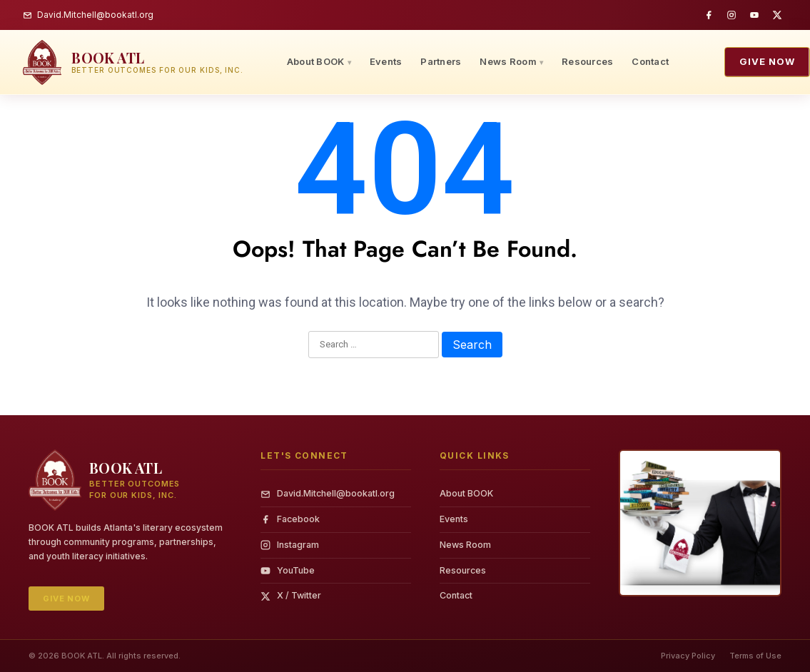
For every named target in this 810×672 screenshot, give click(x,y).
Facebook (290, 519)
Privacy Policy (688, 656)
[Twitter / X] (777, 15)
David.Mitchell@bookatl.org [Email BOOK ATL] (88, 15)
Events (386, 61)
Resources (587, 61)
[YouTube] (754, 15)
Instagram (290, 545)
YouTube (288, 570)
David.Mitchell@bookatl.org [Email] (328, 493)
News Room (508, 61)
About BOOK (316, 61)
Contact (650, 61)
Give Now (767, 61)
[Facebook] (709, 15)
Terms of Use (755, 656)
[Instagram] (731, 15)
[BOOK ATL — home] (133, 62)
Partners (441, 61)
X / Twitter (291, 595)
